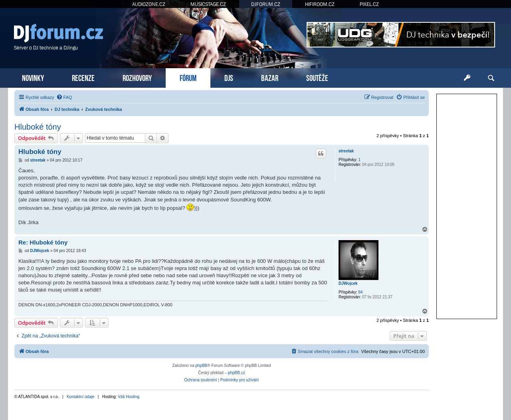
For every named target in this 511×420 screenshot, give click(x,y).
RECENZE (83, 77)
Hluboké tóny (38, 127)
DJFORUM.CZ (266, 4)
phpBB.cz (237, 373)
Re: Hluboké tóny (43, 242)
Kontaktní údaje (81, 397)
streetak (346, 151)
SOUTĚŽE (317, 77)
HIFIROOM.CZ (320, 4)
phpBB (201, 366)
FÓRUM (188, 77)
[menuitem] (64, 97)
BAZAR (270, 77)
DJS (229, 77)
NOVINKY (33, 77)
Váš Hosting (129, 397)
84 (361, 292)
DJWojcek (348, 283)
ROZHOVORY (137, 77)
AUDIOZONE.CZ (149, 4)
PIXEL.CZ (369, 4)
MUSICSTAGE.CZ (208, 4)
